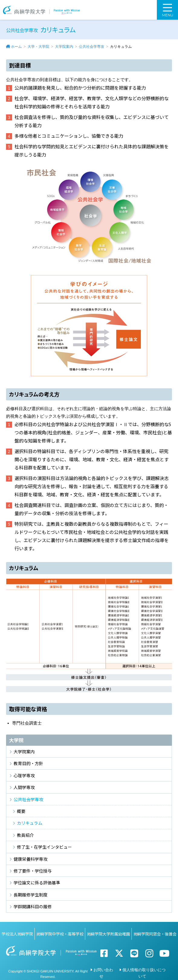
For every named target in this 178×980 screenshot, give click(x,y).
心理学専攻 (24, 775)
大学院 (16, 740)
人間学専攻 (24, 787)
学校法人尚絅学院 (17, 934)
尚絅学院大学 (41, 10)
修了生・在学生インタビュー (44, 847)
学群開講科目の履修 (33, 906)
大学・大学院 (38, 47)
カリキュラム (30, 823)
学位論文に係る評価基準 (37, 883)
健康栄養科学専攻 (31, 859)
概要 (21, 811)
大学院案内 (64, 47)
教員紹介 (25, 835)
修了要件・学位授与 (33, 871)
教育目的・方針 (28, 763)
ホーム (16, 47)
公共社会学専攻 (92, 47)
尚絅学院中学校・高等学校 (60, 934)
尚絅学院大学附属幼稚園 (108, 934)
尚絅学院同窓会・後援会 (155, 934)
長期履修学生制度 (31, 895)
